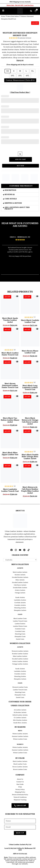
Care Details (11, 199)
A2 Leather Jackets (20, 710)
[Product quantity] (20, 154)
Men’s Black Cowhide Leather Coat (30, 321)
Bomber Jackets (20, 575)
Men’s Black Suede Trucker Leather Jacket (10, 320)
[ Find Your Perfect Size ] (20, 92)
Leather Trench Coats (20, 621)
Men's (20, 731)
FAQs (20, 787)
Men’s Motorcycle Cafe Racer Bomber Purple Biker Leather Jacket (30, 490)
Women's (20, 744)
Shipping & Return (13, 203)
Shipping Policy (20, 792)
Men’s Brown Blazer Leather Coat (30, 352)
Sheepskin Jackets (20, 610)
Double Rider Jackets (20, 588)
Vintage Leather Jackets (20, 664)
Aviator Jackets (20, 590)
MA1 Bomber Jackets (20, 720)
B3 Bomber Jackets (20, 712)
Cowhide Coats (20, 631)
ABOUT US (20, 511)
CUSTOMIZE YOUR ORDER (20, 702)
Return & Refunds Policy (20, 795)
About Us (20, 779)
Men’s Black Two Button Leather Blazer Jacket (10, 420)
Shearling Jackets (20, 608)
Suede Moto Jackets (20, 723)
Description (10, 190)
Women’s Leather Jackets (20, 651)
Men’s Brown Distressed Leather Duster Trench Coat (10, 386)
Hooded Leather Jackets (20, 582)
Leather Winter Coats (20, 626)
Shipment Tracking (20, 800)
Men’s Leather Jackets (20, 572)
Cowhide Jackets (20, 603)
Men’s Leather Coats (20, 618)
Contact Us (20, 782)
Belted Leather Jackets (20, 715)
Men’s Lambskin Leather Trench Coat (10, 490)
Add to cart (20, 159)
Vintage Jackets (20, 593)
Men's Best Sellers (13, 16)
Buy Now (21, 166)
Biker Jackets (20, 580)
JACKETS (20, 568)
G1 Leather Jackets (20, 718)
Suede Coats (20, 639)
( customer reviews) (24, 38)
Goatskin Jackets (20, 605)
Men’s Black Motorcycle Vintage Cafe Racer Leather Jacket (30, 421)
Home (3, 16)
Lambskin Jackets (20, 600)
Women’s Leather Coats (20, 687)
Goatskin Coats (20, 629)
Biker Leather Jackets (20, 656)
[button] (31, 11)
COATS (20, 614)
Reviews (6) (10, 194)
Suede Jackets (20, 597)
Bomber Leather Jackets (20, 654)
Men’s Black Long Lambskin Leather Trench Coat (30, 388)
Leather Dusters (20, 624)
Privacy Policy (20, 789)
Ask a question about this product (17, 208)
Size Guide (20, 784)
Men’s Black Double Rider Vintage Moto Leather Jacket (30, 457)
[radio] (8, 71)
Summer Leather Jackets (20, 736)
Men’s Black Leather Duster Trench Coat (10, 354)
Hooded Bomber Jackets (20, 577)
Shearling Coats (20, 634)
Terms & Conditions (20, 797)
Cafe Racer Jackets (20, 585)
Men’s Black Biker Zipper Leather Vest (10, 454)
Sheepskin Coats (20, 637)
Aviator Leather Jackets (20, 661)
